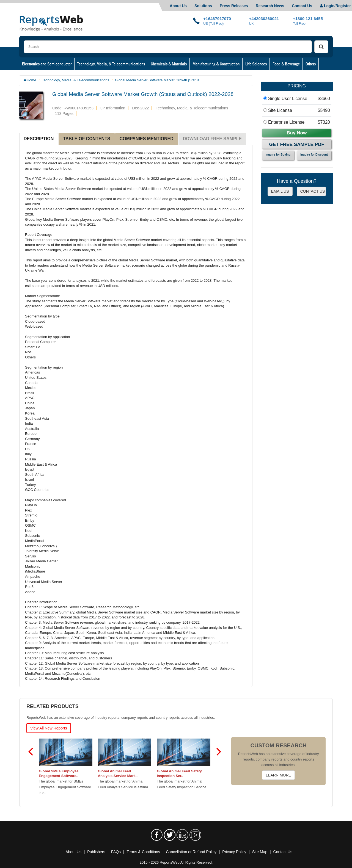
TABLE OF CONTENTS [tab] (86, 139)
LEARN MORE (278, 775)
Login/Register (335, 6)
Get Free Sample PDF (297, 144)
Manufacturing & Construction (216, 64)
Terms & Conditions (143, 852)
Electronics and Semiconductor (47, 64)
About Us (178, 6)
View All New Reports (49, 728)
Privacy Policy (234, 852)
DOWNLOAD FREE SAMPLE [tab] (212, 139)
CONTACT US (313, 191)
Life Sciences (256, 64)
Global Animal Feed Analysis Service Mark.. (118, 773)
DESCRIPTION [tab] (39, 139)
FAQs (116, 852)
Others (311, 64)
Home (31, 80)
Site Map (260, 852)
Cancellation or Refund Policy (191, 852)
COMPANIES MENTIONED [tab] (147, 139)
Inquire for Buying (278, 154)
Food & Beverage (286, 64)
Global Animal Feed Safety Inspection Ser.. (180, 773)
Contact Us (302, 6)
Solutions (203, 6)
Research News (270, 6)
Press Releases (234, 6)
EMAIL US (280, 191)
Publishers (96, 852)
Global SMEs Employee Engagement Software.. (59, 773)
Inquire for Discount (314, 154)
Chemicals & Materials (169, 64)
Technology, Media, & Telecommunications (111, 64)
